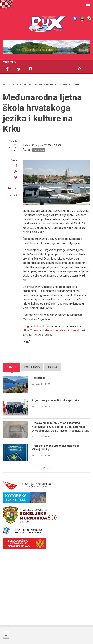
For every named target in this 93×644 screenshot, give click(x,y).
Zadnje (12, 367)
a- (11, 196)
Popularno (32, 367)
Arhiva (52, 367)
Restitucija (39, 378)
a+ (15, 195)
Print (15, 188)
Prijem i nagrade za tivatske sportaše (55, 400)
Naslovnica (9, 85)
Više (46, 468)
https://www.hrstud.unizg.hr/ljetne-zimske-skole (53, 330)
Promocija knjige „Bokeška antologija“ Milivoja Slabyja (56, 448)
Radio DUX (38, 150)
